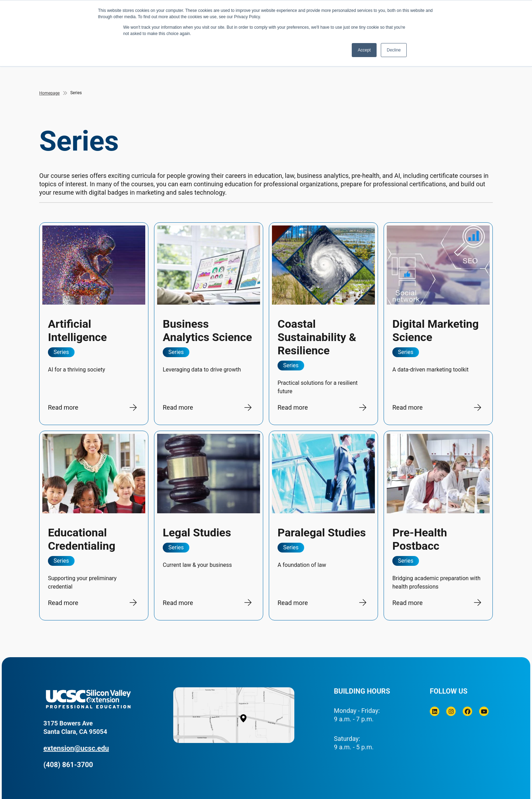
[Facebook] (467, 711)
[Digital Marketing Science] (438, 324)
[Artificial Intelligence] (94, 324)
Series (76, 93)
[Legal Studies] (209, 525)
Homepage (50, 93)
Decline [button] (394, 50)
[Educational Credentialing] (94, 525)
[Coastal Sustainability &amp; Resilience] (323, 324)
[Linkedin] (435, 711)
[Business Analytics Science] (209, 324)
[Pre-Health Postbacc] (438, 525)
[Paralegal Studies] (323, 525)
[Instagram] (451, 711)
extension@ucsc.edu (76, 748)
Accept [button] (364, 50)
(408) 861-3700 (68, 765)
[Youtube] (484, 711)
